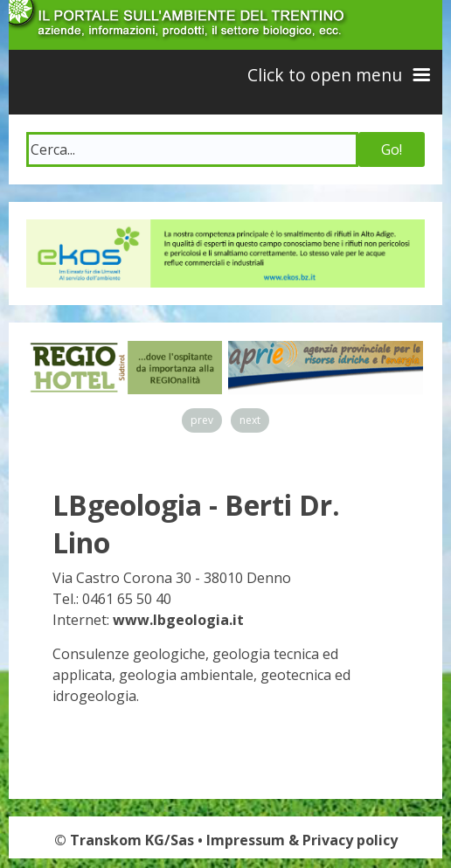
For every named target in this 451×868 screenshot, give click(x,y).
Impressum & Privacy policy (302, 840)
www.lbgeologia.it (178, 620)
